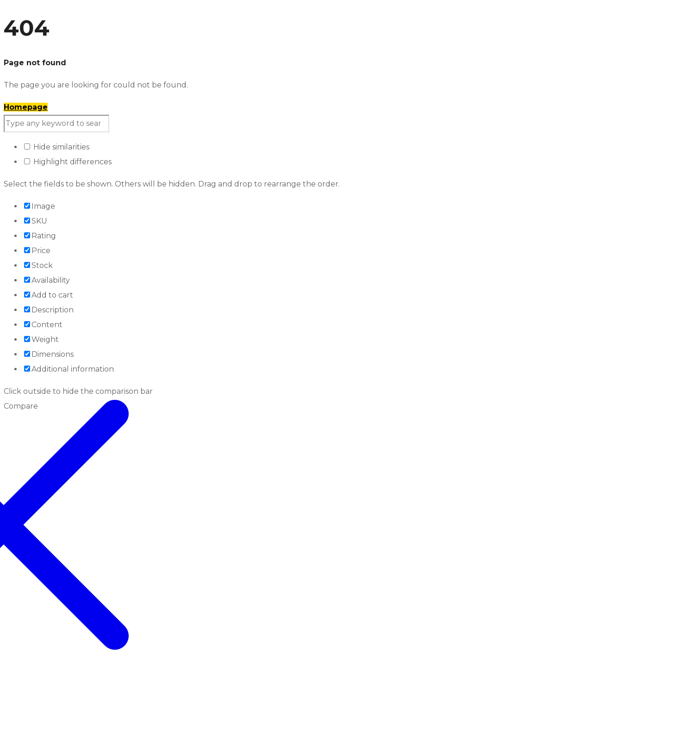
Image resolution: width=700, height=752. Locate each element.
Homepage (26, 107)
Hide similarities (57, 147)
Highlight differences (68, 162)
